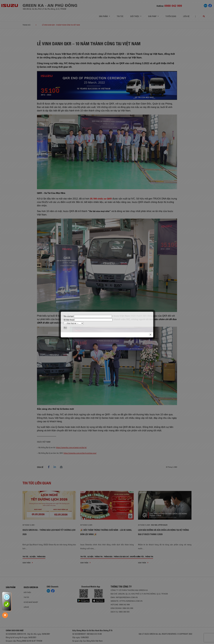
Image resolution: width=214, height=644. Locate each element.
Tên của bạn (88, 316)
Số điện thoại (88, 320)
